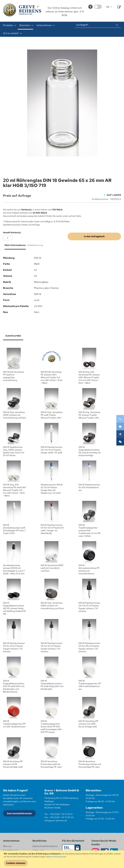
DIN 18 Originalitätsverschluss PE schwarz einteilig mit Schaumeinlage (90, 451)
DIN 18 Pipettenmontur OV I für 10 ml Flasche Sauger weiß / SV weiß (52, 450)
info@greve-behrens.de (56, 820)
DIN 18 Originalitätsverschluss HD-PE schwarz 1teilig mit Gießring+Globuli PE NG (14, 608)
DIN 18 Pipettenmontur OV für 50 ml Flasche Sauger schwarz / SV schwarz (52, 647)
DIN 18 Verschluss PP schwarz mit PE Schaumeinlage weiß (13, 764)
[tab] (14, 246)
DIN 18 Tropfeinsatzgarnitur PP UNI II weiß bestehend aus (90, 685)
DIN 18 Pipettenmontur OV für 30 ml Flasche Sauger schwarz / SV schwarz (14, 647)
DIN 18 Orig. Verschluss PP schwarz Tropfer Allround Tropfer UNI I (89, 415)
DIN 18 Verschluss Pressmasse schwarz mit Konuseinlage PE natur (90, 764)
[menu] (36, 29)
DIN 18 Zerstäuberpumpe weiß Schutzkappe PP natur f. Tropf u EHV (14, 529)
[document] (62, 859)
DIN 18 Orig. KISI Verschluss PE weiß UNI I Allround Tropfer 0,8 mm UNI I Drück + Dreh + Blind (15, 490)
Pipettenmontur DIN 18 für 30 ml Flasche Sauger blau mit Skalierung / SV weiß (52, 489)
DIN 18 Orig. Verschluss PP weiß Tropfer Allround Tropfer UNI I (52, 415)
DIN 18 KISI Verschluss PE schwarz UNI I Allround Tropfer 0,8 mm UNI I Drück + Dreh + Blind (52, 377)
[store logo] (22, 10)
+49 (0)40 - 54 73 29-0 (61, 814)
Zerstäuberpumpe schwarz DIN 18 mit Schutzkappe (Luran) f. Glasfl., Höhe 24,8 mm (14, 569)
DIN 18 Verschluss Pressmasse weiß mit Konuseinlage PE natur (51, 764)
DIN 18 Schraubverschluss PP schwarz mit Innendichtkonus (89, 569)
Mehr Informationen (15, 245)
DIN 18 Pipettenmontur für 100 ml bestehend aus (89, 487)
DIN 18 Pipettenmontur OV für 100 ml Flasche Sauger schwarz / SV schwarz (89, 647)
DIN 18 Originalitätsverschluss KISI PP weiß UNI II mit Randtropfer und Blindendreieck (14, 686)
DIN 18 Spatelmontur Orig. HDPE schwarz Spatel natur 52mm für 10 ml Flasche (14, 451)
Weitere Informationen (56, 857)
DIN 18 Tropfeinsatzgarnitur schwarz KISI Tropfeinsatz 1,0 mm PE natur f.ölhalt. (90, 530)
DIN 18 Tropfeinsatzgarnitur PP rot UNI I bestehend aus (14, 724)
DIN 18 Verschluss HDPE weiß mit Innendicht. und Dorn (52, 568)
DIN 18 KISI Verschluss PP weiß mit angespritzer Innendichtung (13, 376)
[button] (109, 7)
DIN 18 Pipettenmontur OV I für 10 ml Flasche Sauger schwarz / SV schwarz (89, 607)
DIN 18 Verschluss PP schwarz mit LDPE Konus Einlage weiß (88, 724)
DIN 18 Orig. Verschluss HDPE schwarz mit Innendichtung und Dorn (15, 415)
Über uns (7, 846)
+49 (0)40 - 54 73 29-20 (61, 817)
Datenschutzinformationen (45, 846)
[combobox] (98, 25)
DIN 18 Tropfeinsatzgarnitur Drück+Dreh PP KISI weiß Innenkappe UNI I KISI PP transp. (51, 727)
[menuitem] (9, 25)
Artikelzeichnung (35, 245)
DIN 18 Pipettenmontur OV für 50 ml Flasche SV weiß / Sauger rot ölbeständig (52, 529)
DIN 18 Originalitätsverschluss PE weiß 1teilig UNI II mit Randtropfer (52, 685)
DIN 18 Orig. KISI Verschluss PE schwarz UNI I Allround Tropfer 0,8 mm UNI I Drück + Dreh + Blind (89, 377)
